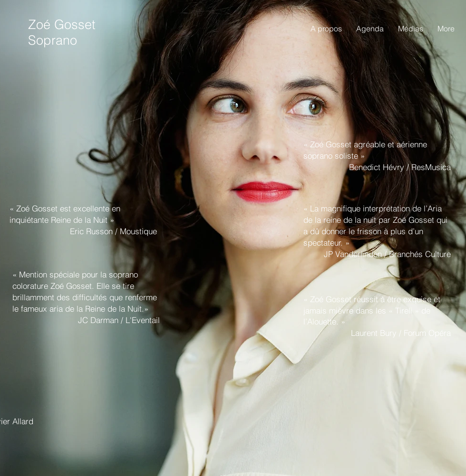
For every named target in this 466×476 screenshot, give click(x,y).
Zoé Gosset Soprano (62, 32)
